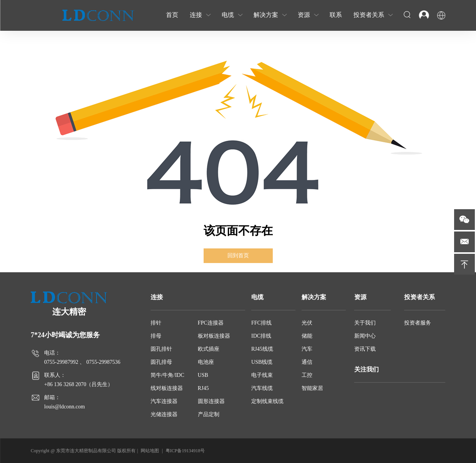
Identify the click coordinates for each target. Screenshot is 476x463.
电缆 (257, 297)
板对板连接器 (214, 336)
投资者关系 (420, 297)
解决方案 (314, 297)
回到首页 (238, 256)
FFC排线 (261, 323)
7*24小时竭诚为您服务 (65, 335)
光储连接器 (164, 414)
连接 (157, 297)
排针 (156, 323)
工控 (307, 375)
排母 (156, 336)
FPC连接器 (211, 323)
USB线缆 (262, 362)
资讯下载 (365, 349)
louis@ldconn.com (65, 407)
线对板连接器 (167, 388)
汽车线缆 (262, 388)
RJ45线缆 (262, 349)
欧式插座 (209, 349)
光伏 (307, 323)
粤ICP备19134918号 (185, 451)
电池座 (206, 362)
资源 (360, 297)
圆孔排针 (161, 349)
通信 (307, 362)
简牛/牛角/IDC (168, 375)
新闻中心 (365, 336)
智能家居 (312, 388)
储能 (307, 336)
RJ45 (203, 388)
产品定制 (209, 414)
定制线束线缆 (267, 401)
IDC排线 (261, 336)
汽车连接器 (164, 401)
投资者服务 (418, 323)
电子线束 (262, 375)
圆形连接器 (211, 401)
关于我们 (365, 323)
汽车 (307, 349)
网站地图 (150, 451)
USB (203, 375)
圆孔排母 (161, 362)
